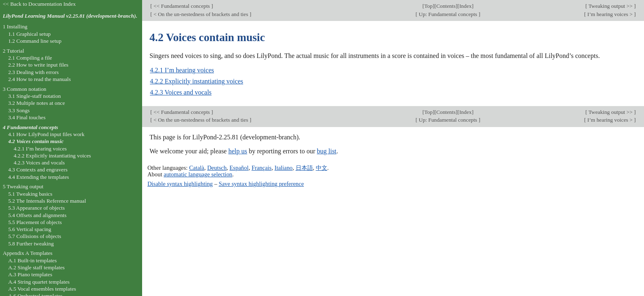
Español (239, 168)
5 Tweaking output (23, 186)
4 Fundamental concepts (31, 127)
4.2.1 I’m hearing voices (182, 70)
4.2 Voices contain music (36, 141)
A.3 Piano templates (30, 274)
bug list (327, 151)
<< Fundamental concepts (182, 6)
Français (261, 168)
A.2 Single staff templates (37, 267)
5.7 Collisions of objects (35, 236)
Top (428, 6)
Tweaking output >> (611, 6)
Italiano (283, 168)
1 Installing (15, 27)
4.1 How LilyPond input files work (46, 134)
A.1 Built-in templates (32, 260)
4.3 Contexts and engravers (38, 170)
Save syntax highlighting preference (261, 184)
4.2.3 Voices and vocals (181, 92)
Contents (446, 6)
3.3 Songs (19, 110)
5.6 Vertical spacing (30, 229)
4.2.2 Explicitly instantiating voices (197, 81)
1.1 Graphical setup (30, 34)
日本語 (304, 168)
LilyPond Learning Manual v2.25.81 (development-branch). (70, 16)
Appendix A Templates (28, 253)
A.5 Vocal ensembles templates (42, 289)
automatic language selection (198, 174)
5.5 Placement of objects (35, 222)
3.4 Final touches (27, 117)
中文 (322, 168)
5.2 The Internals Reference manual (47, 201)
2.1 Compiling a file (30, 58)
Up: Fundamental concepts (448, 14)
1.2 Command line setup (35, 41)
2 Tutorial (14, 51)
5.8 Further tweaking (31, 244)
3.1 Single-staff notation (34, 96)
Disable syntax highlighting (180, 184)
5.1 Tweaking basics (30, 194)
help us (238, 151)
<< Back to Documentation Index (39, 4)
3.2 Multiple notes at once (37, 103)
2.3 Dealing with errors (33, 72)
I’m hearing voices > (610, 14)
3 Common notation (25, 89)
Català (197, 168)
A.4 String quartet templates (39, 282)
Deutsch (217, 168)
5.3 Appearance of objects (37, 208)
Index (465, 6)
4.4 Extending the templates (39, 177)
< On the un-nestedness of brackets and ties (201, 14)
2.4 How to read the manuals (40, 79)
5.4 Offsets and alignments (37, 215)
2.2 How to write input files (38, 65)
